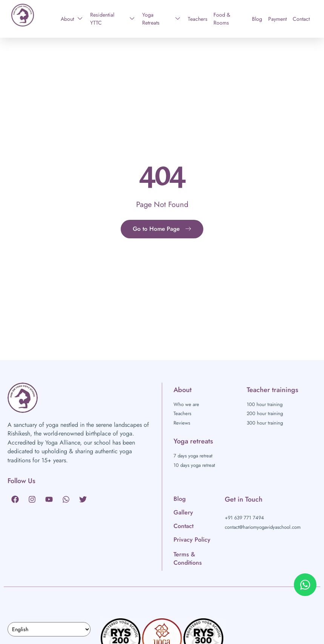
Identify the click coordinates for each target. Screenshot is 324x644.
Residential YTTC (112, 19)
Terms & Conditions (188, 558)
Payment (277, 19)
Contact (301, 19)
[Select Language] (49, 629)
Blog (257, 19)
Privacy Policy (192, 540)
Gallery (183, 512)
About (71, 19)
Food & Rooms (222, 19)
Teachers (198, 19)
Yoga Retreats (161, 19)
